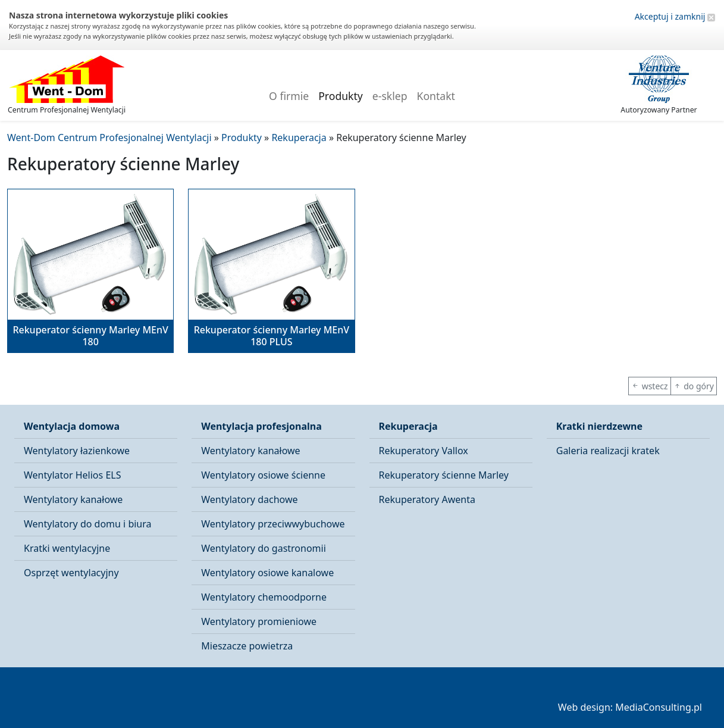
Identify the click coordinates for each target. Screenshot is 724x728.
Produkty (341, 96)
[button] (90, 271)
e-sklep (390, 96)
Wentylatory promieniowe (259, 621)
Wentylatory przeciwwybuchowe (273, 524)
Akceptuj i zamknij (675, 16)
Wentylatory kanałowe (73, 499)
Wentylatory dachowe (249, 499)
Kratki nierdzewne (599, 426)
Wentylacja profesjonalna (261, 426)
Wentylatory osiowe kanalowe (267, 573)
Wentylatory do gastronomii (264, 548)
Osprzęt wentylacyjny (71, 573)
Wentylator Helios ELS (72, 475)
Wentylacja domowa (72, 426)
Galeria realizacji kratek (608, 451)
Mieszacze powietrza (247, 646)
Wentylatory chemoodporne (264, 597)
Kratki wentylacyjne (67, 548)
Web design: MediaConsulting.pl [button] (630, 707)
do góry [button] (694, 386)
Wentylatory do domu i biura (88, 524)
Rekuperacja (408, 426)
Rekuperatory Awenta (427, 499)
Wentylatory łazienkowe (77, 451)
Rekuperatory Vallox (424, 451)
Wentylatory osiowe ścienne (263, 475)
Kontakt (436, 96)
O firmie (289, 96)
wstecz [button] (650, 386)
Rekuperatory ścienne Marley (444, 475)
